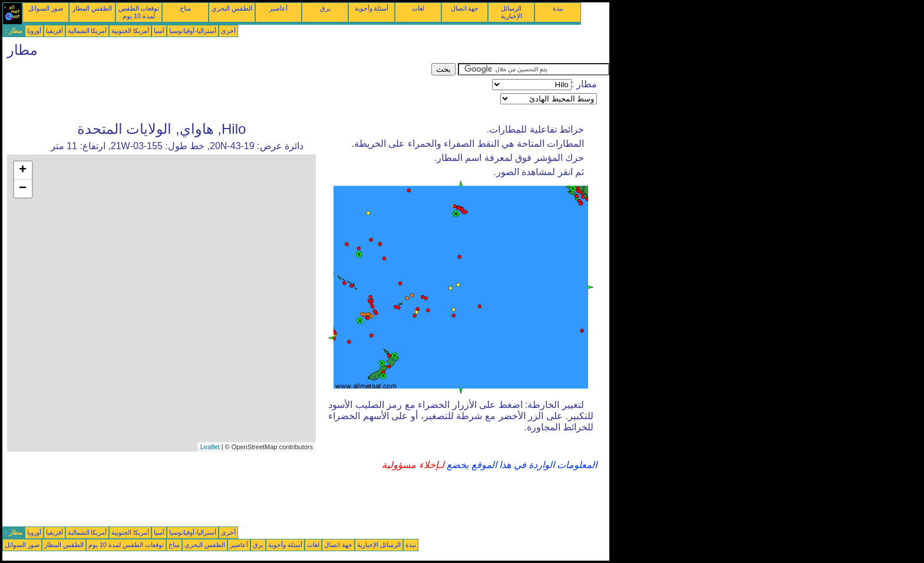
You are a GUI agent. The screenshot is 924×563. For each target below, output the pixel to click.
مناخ (185, 8)
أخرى (228, 31)
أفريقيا (55, 31)
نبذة (558, 8)
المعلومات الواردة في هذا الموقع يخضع (521, 465)
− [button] (23, 189)
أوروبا (34, 31)
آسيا (159, 31)
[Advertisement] (217, 90)
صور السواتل (46, 8)
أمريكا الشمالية (88, 31)
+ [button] (23, 170)
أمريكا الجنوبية (130, 31)
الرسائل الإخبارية (511, 12)
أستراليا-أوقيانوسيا (193, 31)
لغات (418, 8)
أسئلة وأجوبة (372, 8)
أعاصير (278, 8)
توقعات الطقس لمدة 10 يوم (139, 12)
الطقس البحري (232, 8)
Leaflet (210, 447)
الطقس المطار (92, 8)
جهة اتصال (465, 8)
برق (325, 8)
